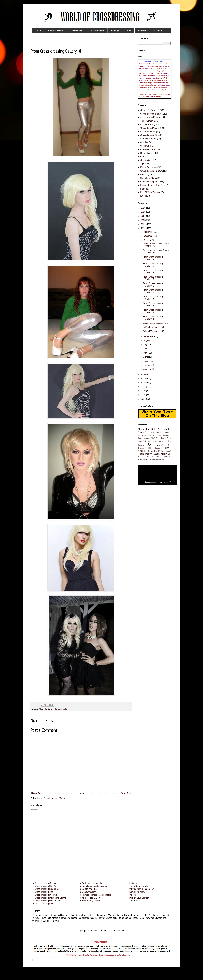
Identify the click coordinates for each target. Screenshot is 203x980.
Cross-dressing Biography (46, 889)
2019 (144, 378)
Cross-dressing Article (151, 182)
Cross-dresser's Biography (153, 149)
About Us (133, 901)
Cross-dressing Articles (45, 904)
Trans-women (147, 121)
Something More (148, 178)
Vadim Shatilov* (158, 460)
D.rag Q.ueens (147, 153)
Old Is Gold (146, 146)
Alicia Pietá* (156, 432)
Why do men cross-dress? (141, 889)
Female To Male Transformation (96, 895)
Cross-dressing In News (151, 171)
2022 (144, 224)
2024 (144, 216)
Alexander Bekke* (148, 429)
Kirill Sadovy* (155, 448)
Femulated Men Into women (94, 886)
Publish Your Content (138, 898)
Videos (131, 895)
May (146, 353)
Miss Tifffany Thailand (150, 192)
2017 (144, 387)
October (147, 240)
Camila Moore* (144, 438)
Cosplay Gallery (88, 892)
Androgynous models (91, 883)
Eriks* (153, 438)
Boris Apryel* (152, 435)
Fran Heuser (161, 438)
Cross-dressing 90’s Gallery (46, 901)
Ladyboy (132, 883)
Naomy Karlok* (154, 451)
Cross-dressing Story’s (44, 886)
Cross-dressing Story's (151, 114)
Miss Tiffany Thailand (91, 901)
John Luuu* (156, 444)
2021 (144, 228)
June (146, 349)
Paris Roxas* (166, 451)
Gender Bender (61, 709)
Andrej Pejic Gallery (90, 898)
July (146, 345)
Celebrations (146, 160)
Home (82, 793)
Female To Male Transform (153, 185)
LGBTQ (144, 174)
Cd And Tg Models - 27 (154, 331)
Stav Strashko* (145, 460)
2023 (144, 220)
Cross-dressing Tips (150, 135)
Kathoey (144, 196)
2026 (144, 208)
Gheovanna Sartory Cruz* (156, 441)
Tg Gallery (145, 164)
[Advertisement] (81, 830)
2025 (144, 212)
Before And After (148, 132)
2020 (144, 374)
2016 (144, 391)
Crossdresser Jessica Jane (156, 323)
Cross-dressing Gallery (44, 883)
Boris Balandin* (165, 435)
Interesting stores (148, 139)
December (149, 232)
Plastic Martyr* (145, 454)
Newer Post (37, 793)
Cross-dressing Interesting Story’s (50, 898)
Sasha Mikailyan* (162, 454)
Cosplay (144, 142)
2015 (144, 395)
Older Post (126, 793)
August (147, 340)
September (149, 336)
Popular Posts (147, 124)
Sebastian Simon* (145, 457)
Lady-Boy (145, 189)
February (148, 365)
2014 (144, 399)
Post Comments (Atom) (54, 798)
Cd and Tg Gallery (46, 709)
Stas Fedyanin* (163, 457)
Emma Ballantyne (149, 167)
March (147, 361)
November (149, 236)
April (146, 357)
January (147, 369)
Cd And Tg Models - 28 (154, 327)
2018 (144, 383)
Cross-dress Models (150, 128)
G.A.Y (143, 157)
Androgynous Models (150, 117)
